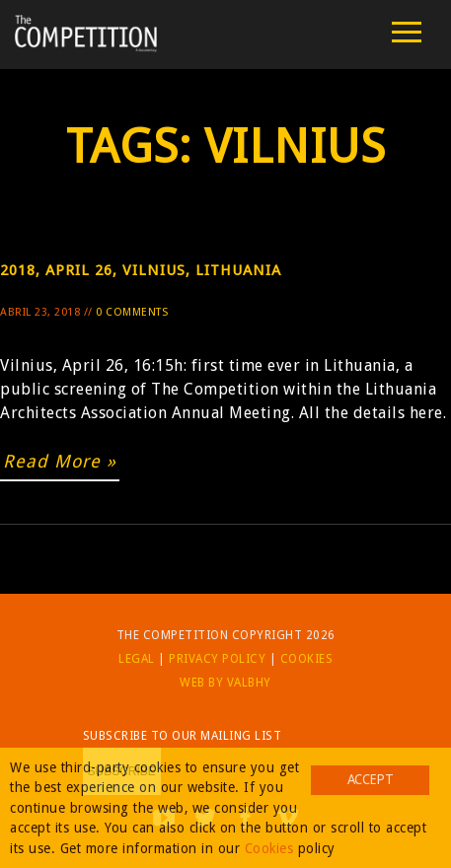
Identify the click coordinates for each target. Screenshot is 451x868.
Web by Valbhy (225, 683)
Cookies (307, 659)
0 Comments (132, 312)
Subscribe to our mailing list (183, 736)
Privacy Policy (217, 659)
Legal (137, 659)
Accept (370, 779)
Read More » (60, 461)
